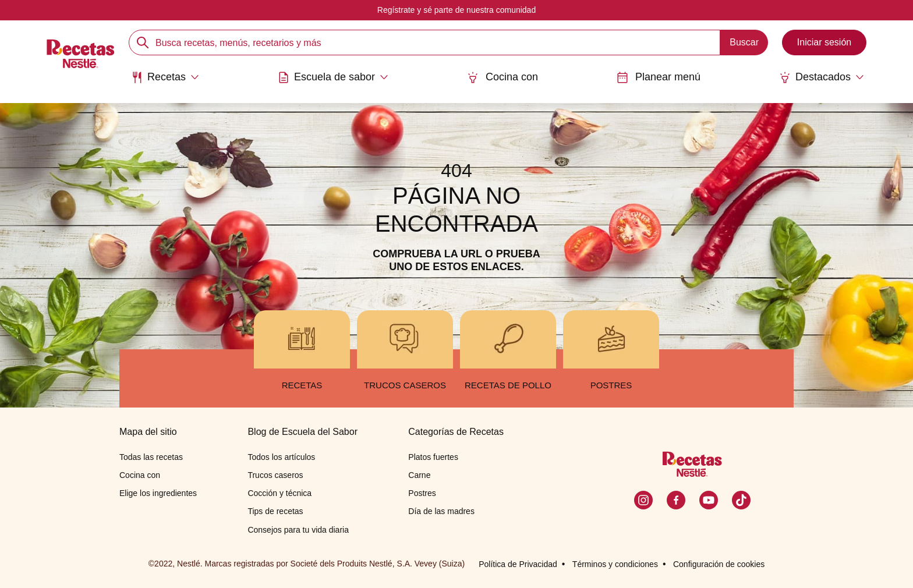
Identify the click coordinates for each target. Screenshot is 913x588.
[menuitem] (165, 82)
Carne (419, 475)
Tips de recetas (275, 511)
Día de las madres (441, 511)
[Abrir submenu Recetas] (165, 77)
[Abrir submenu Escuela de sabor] (333, 77)
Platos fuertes (433, 457)
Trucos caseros (275, 475)
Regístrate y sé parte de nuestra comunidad (456, 10)
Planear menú (659, 77)
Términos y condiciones (615, 564)
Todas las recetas (151, 457)
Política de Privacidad (518, 564)
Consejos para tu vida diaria (298, 530)
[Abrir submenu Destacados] (822, 77)
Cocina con (502, 77)
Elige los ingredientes (158, 493)
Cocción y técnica (279, 493)
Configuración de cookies (719, 564)
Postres (422, 493)
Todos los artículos (281, 457)
